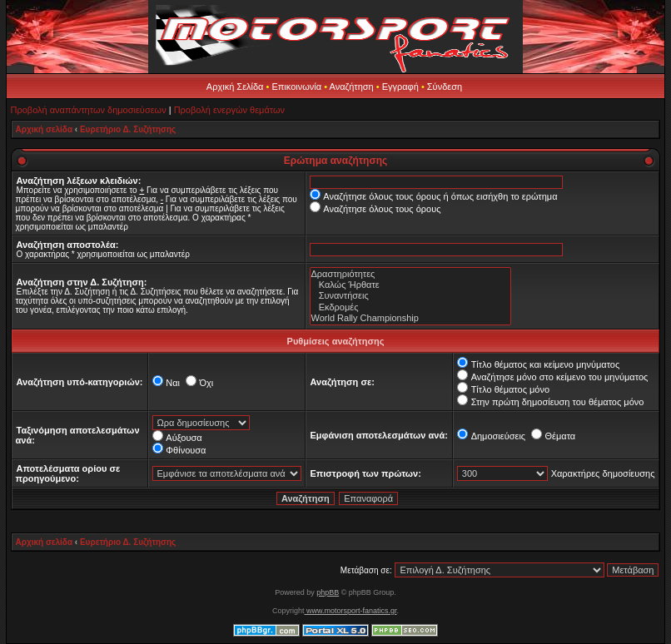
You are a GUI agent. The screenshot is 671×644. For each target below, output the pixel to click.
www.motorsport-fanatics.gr (350, 611)
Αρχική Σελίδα (235, 87)
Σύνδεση (445, 87)
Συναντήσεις (410, 296)
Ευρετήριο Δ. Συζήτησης (128, 129)
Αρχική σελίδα (45, 129)
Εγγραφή (400, 87)
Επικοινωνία (296, 87)
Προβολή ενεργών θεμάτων (229, 110)
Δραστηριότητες (410, 274)
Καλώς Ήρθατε (410, 285)
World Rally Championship (410, 318)
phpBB (328, 592)
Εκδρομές (410, 307)
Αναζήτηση (352, 87)
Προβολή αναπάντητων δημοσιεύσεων (89, 110)
